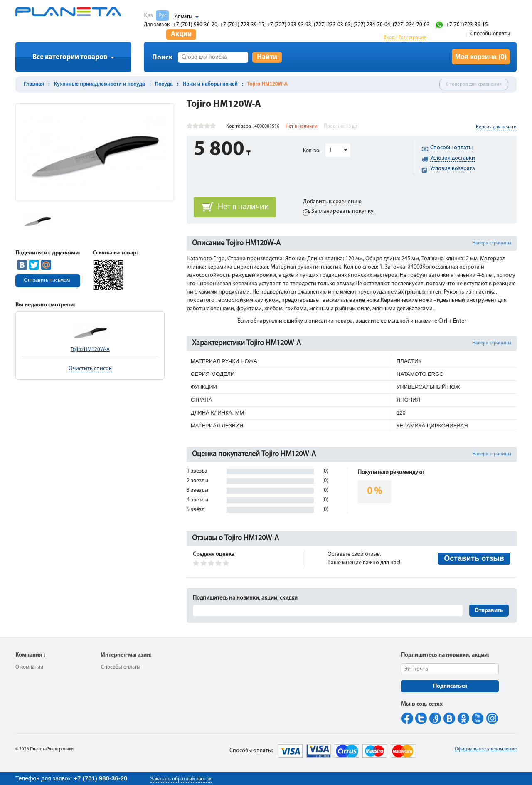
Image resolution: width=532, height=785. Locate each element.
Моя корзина (481, 57)
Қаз (148, 16)
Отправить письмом (47, 280)
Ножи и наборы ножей (210, 84)
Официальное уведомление (486, 749)
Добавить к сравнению (332, 202)
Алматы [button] (183, 17)
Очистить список (90, 369)
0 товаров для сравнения (474, 84)
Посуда (164, 84)
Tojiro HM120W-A (90, 349)
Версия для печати (496, 127)
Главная (34, 84)
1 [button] (331, 150)
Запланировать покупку (342, 211)
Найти (267, 57)
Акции (181, 34)
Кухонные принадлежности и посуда (100, 84)
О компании (29, 667)
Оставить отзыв (474, 558)
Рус (163, 16)
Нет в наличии (243, 207)
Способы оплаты (490, 34)
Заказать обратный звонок (181, 779)
